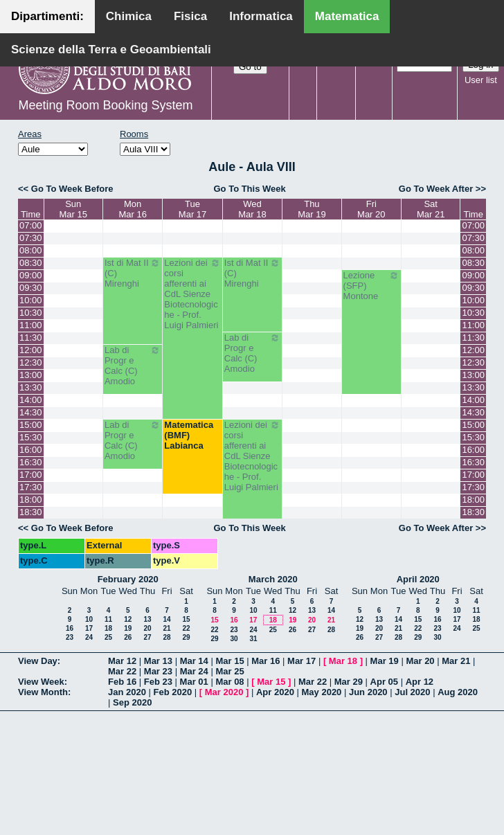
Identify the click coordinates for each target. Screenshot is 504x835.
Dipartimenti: (47, 16)
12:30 (31, 362)
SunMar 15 (73, 209)
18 (108, 628)
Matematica (347, 16)
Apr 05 (384, 682)
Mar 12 (122, 661)
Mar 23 (158, 671)
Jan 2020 (127, 692)
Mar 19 (385, 661)
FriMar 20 (371, 209)
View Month (43, 692)
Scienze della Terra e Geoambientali (111, 50)
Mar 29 (349, 682)
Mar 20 (420, 661)
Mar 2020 (224, 692)
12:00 (31, 350)
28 (166, 637)
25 (108, 637)
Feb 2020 (173, 692)
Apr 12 (420, 682)
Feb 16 (122, 682)
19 (128, 628)
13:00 (31, 375)
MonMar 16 (132, 209)
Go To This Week (249, 189)
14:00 (31, 400)
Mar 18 (343, 661)
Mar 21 (456, 661)
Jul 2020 (412, 692)
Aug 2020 (458, 692)
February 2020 (128, 579)
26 (128, 637)
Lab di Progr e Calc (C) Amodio (252, 353)
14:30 (31, 412)
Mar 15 (229, 661)
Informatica (261, 16)
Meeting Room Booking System (105, 105)
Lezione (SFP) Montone (371, 286)
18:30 (31, 512)
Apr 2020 (275, 692)
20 (147, 628)
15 (186, 619)
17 (89, 628)
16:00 (31, 450)
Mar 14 (194, 661)
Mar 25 (229, 671)
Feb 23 (158, 682)
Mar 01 (194, 682)
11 (108, 619)
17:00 (31, 475)
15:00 (31, 425)
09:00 (31, 275)
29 (186, 637)
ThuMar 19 (312, 209)
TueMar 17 (192, 209)
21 (166, 628)
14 (166, 619)
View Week (41, 682)
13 (147, 619)
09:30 (31, 288)
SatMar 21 (431, 209)
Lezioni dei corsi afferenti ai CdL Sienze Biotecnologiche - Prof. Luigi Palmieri (192, 294)
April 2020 (418, 579)
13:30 (31, 387)
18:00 (31, 500)
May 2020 (322, 692)
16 (70, 628)
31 (253, 639)
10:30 (31, 313)
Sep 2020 (132, 702)
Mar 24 (194, 671)
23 (70, 637)
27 (147, 637)
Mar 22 (122, 671)
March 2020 (273, 579)
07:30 (31, 238)
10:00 (31, 300)
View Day (38, 661)
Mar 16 (265, 661)
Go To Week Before (72, 189)
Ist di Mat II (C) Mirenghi (133, 273)
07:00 (31, 225)
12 (128, 619)
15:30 (31, 437)
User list (481, 80)
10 (89, 619)
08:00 (31, 250)
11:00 (31, 325)
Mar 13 (158, 661)
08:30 (31, 263)
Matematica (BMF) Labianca (189, 435)
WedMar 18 (252, 209)
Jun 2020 (368, 692)
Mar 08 (229, 682)
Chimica (129, 16)
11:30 (31, 338)
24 (89, 637)
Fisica (190, 16)
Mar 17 (301, 661)
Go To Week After (436, 189)
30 (234, 639)
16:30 (31, 462)
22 (186, 628)
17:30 (31, 487)
